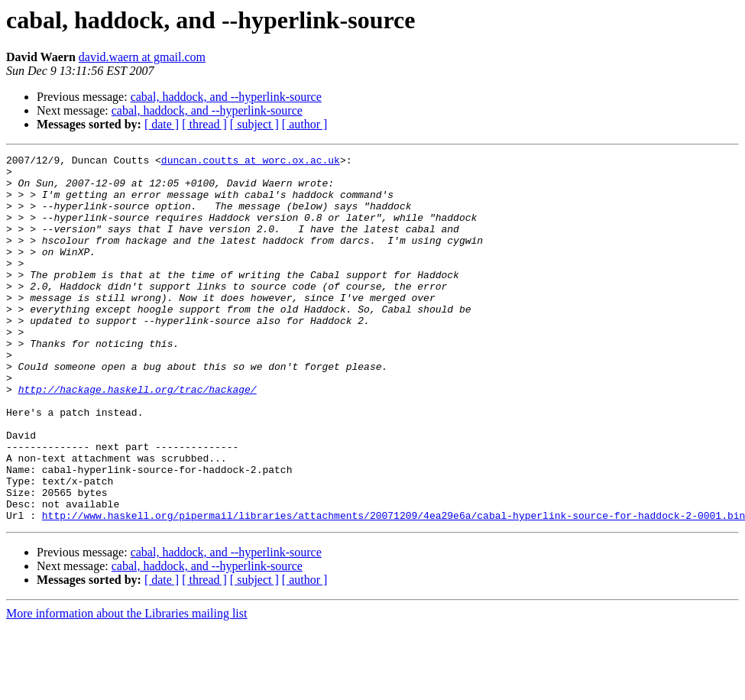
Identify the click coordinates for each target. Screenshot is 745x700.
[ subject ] (254, 124)
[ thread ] (204, 124)
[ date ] (162, 124)
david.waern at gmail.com (142, 57)
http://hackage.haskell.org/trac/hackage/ (138, 437)
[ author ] (305, 124)
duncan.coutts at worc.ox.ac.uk (251, 162)
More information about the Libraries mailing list (126, 687)
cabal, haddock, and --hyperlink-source (226, 97)
